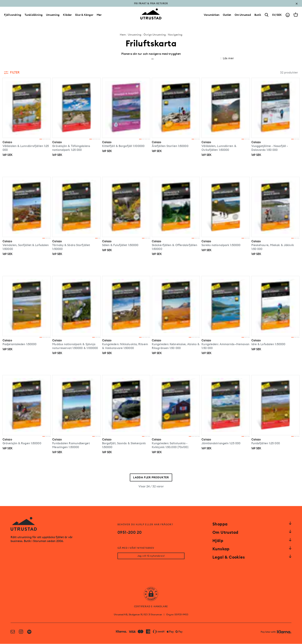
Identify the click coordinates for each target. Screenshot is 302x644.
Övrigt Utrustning (155, 35)
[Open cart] (296, 15)
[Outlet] (227, 15)
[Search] (267, 15)
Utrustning (53, 15)
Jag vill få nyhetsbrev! (151, 556)
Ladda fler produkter (151, 477)
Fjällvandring (13, 15)
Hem (123, 35)
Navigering (175, 35)
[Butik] (258, 15)
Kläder (67, 15)
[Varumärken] (212, 15)
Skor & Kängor (84, 15)
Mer (99, 15)
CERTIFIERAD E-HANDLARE (151, 607)
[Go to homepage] (151, 14)
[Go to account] (288, 15)
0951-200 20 (130, 532)
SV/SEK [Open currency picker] (277, 15)
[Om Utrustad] (243, 15)
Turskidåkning (34, 15)
